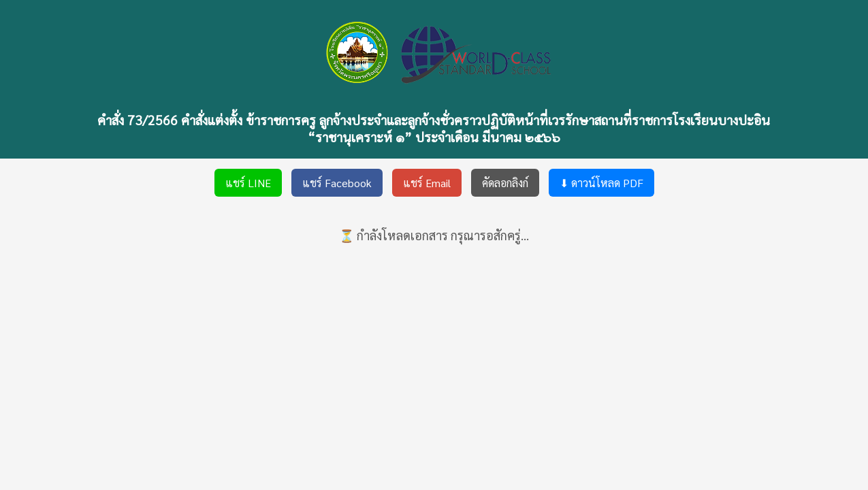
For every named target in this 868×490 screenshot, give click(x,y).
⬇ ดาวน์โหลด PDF (601, 183)
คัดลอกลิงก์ (505, 183)
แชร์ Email (427, 183)
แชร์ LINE (248, 183)
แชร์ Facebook (337, 183)
